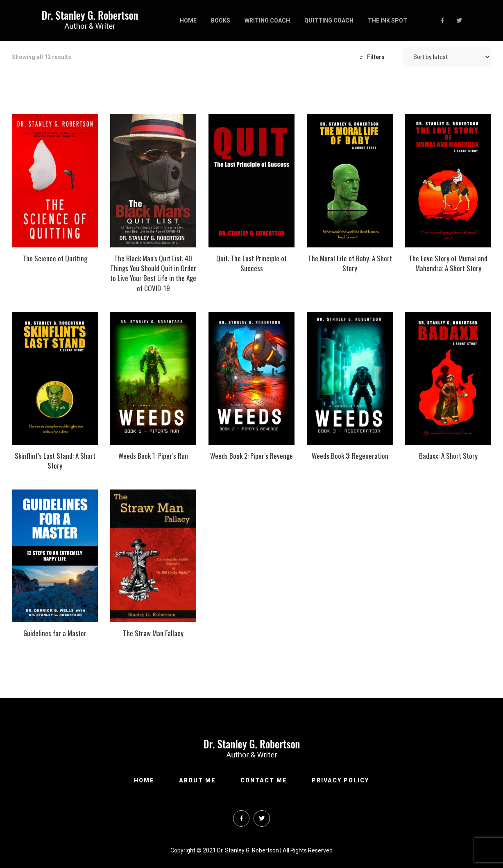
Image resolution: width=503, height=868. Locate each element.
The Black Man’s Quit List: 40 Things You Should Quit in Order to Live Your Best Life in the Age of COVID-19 (153, 273)
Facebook (443, 20)
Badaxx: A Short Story (448, 456)
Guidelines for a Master (55, 633)
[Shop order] (447, 57)
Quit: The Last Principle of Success (251, 263)
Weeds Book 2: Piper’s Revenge (251, 456)
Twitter (459, 20)
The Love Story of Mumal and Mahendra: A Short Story (448, 263)
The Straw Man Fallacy (153, 633)
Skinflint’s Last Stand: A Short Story (55, 461)
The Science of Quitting (55, 258)
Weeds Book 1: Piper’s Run (153, 456)
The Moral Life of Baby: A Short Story (350, 263)
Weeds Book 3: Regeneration (350, 456)
